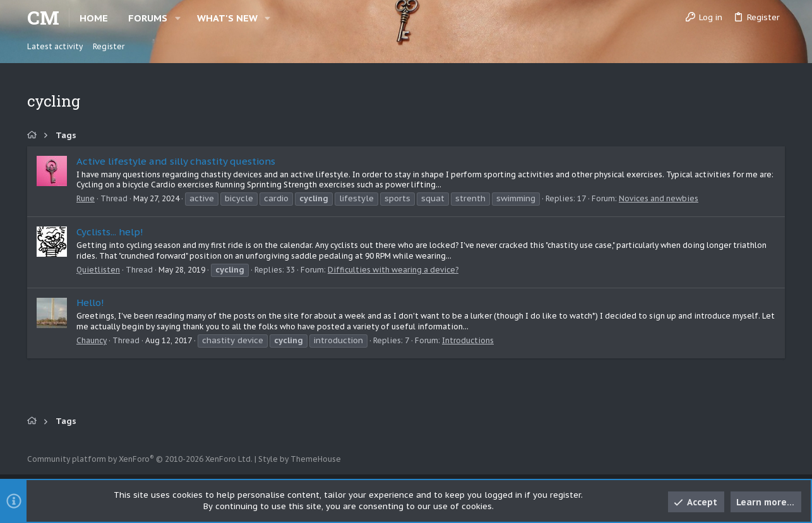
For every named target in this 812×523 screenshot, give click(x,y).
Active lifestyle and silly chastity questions (176, 161)
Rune (86, 198)
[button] (178, 18)
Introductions (468, 340)
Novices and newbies (659, 198)
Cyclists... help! (110, 232)
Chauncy (92, 340)
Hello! (90, 303)
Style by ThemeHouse (300, 459)
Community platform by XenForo (140, 459)
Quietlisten (98, 270)
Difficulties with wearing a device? (393, 270)
